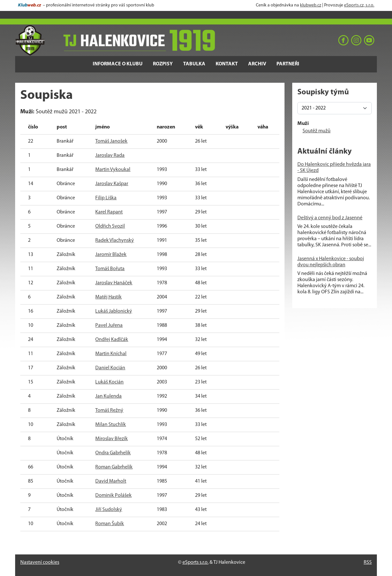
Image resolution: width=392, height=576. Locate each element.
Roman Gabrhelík (114, 467)
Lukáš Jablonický (114, 311)
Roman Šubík (110, 524)
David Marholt (111, 481)
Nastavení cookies (40, 562)
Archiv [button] (257, 64)
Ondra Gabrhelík (113, 453)
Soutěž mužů (317, 131)
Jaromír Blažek (111, 255)
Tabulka (194, 64)
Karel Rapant (109, 212)
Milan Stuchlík (111, 425)
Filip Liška (106, 198)
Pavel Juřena (109, 326)
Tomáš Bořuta (110, 269)
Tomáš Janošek (111, 141)
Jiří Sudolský (109, 510)
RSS (368, 562)
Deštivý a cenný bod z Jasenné (330, 218)
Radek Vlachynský (115, 241)
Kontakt (227, 64)
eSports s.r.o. (196, 562)
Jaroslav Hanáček (114, 283)
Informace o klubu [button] (118, 64)
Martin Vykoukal (113, 170)
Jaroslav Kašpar (112, 184)
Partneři (288, 64)
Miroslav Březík (112, 439)
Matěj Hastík (108, 297)
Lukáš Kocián (109, 382)
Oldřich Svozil (110, 226)
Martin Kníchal (111, 354)
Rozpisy (163, 64)
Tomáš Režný (109, 411)
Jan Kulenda (108, 396)
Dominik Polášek (113, 496)
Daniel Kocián (110, 368)
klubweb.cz (311, 5)
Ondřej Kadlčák (112, 340)
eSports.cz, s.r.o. (359, 5)
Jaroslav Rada (110, 156)
